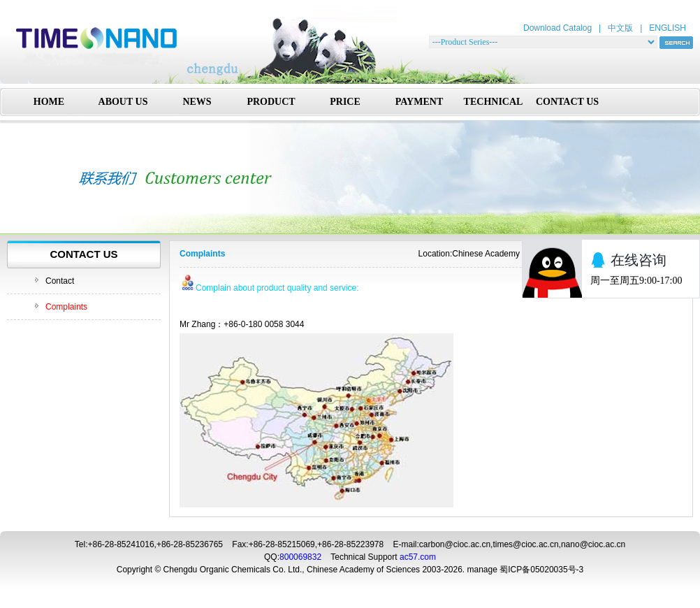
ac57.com (418, 557)
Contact (60, 281)
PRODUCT (271, 102)
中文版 (620, 28)
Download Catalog (557, 28)
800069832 (300, 557)
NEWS (197, 102)
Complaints (66, 307)
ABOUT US (123, 102)
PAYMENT (419, 102)
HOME (49, 102)
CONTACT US (567, 102)
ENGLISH (668, 28)
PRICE (345, 102)
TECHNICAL (494, 102)
